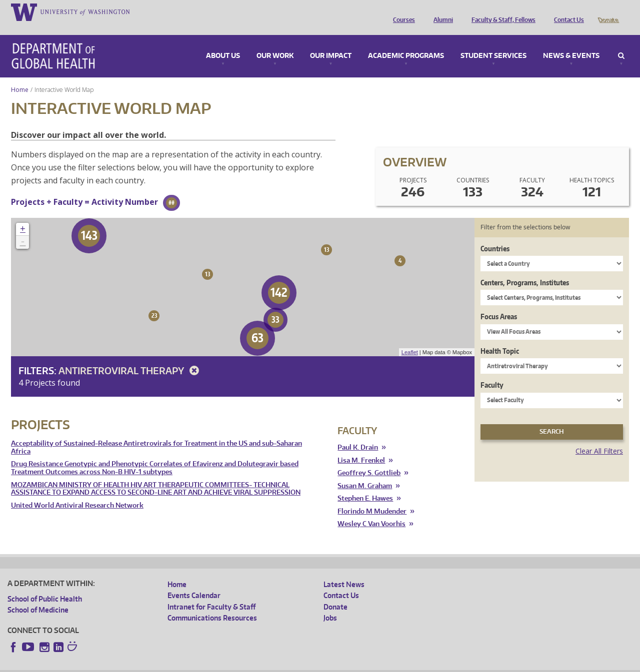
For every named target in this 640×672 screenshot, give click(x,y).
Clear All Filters (599, 437)
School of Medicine (38, 596)
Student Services (493, 42)
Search (621, 42)
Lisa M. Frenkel (361, 446)
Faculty (492, 371)
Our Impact (331, 42)
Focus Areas (499, 303)
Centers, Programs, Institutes (525, 269)
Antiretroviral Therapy (130, 356)
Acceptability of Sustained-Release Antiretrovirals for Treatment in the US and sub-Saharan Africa (156, 433)
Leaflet (410, 338)
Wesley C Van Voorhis (371, 510)
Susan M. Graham (365, 472)
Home (20, 76)
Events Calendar (194, 581)
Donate (608, 11)
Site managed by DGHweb (240, 664)
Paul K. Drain (358, 433)
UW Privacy (140, 664)
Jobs (330, 604)
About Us (223, 42)
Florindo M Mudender (372, 497)
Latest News (344, 570)
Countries (495, 235)
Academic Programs (406, 42)
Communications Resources (212, 604)
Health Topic (500, 337)
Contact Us (566, 11)
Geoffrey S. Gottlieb (369, 459)
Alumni (441, 11)
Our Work (275, 42)
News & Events (571, 42)
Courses (401, 11)
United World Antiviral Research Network (77, 491)
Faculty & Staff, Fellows (501, 11)
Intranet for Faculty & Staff (211, 593)
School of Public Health (45, 585)
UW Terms (180, 664)
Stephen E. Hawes (365, 484)
